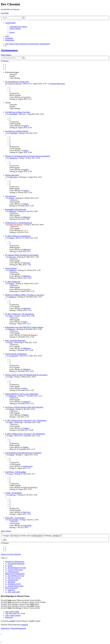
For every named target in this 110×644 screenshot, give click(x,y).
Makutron (13, 211)
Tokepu (26, 191)
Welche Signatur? (11, 268)
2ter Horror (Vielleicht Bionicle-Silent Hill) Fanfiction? (24, 407)
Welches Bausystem (12, 175)
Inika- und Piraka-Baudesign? (15, 341)
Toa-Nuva (27, 97)
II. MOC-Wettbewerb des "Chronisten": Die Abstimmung (25, 434)
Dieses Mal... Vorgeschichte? (15, 518)
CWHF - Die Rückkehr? (14, 493)
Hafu (11, 316)
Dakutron (26, 402)
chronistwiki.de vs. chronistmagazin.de (19, 223)
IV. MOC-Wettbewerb (13, 282)
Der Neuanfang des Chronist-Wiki (17, 82)
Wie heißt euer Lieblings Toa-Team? (18, 112)
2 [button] (6, 67)
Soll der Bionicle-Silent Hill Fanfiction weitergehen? (23, 453)
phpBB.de (25, 625)
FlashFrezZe (27, 466)
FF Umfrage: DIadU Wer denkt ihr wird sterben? (22, 255)
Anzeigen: (12, 536)
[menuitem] (18, 27)
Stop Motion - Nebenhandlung (16, 472)
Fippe (25, 230)
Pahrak (12, 198)
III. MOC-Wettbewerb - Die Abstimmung (19, 314)
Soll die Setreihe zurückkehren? (16, 354)
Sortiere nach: (33, 536)
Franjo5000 (13, 114)
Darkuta (26, 428)
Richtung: (53, 536)
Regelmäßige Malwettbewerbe (16, 209)
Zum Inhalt (5, 13)
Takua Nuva (13, 177)
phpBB (12, 621)
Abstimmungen (9, 50)
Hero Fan (12, 257)
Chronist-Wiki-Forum (57, 84)
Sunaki (26, 126)
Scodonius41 (14, 356)
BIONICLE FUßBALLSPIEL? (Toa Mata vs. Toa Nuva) (25, 295)
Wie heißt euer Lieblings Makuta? (17, 131)
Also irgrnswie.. (11, 196)
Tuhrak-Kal (13, 158)
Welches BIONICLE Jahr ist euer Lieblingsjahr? (22, 394)
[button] (5, 69)
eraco (11, 474)
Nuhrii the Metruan (15, 84)
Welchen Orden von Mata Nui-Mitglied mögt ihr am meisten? (26, 375)
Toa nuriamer (14, 520)
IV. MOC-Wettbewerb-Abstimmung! (18, 236)
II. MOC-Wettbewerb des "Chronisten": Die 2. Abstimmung (26, 420)
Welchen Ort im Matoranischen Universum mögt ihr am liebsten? (28, 156)
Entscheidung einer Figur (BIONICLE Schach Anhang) (24, 327)
